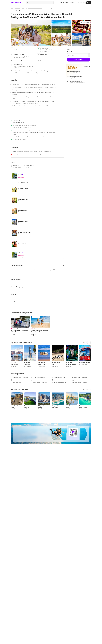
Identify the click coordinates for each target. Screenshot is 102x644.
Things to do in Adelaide (28, 406)
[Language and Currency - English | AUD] (64, 3)
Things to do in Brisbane (69, 406)
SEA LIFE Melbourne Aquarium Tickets (16, 363)
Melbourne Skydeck (28, 363)
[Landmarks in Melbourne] (58, 377)
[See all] (84, 342)
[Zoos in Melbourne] (78, 380)
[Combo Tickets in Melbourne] (80, 377)
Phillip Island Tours (56, 363)
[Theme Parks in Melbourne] (38, 380)
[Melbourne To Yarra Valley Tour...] (35, 8)
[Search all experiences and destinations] (40, 3)
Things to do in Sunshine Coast (83, 406)
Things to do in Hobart (14, 406)
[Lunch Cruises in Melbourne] (59, 383)
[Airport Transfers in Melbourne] (39, 383)
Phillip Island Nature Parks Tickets (42, 363)
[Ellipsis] (26, 9)
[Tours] (23, 8)
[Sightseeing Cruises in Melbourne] (19, 377)
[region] (51, 326)
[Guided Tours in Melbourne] (38, 377)
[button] (81, 3)
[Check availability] (78, 60)
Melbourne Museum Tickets (71, 363)
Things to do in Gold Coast (56, 406)
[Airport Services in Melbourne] (80, 383)
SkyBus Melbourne (85, 363)
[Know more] (87, 67)
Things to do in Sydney (42, 406)
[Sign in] (89, 3)
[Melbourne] (18, 8)
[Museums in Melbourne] (17, 380)
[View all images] (85, 23)
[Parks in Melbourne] (16, 383)
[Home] (12, 8)
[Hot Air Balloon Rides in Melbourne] (61, 380)
